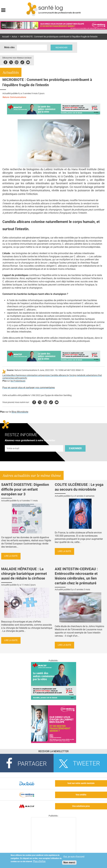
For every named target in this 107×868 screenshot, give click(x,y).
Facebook (5, 62)
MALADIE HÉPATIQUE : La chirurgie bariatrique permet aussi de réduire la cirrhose (24, 574)
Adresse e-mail (13, 444)
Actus (14, 37)
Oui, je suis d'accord (74, 857)
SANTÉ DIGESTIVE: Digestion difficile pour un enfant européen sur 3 (25, 489)
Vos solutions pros (81, 806)
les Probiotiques (18, 381)
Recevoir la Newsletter (53, 751)
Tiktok (22, 62)
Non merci (69, 863)
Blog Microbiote (20, 412)
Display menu (3, 10)
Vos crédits (81, 795)
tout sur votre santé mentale (81, 783)
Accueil (5, 37)
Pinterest (17, 62)
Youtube (57, 402)
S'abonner (75, 448)
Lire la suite (11, 556)
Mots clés (9, 47)
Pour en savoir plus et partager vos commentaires (29, 388)
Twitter (11, 62)
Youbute (28, 62)
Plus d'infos (39, 861)
